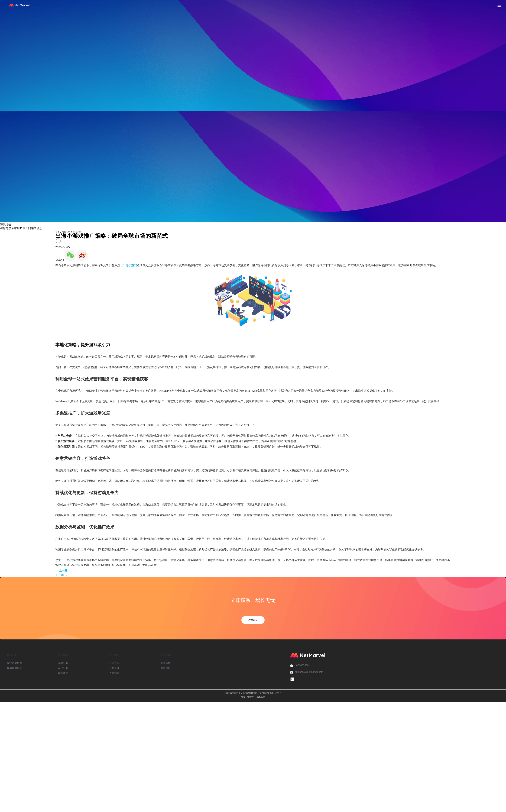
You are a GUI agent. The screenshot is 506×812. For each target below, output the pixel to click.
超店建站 (166, 668)
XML (243, 697)
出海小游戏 (130, 265)
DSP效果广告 (14, 663)
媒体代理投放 (14, 668)
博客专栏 (66, 232)
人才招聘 (114, 673)
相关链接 (166, 655)
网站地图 (251, 697)
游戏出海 (63, 663)
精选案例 (63, 673)
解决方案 (12, 655)
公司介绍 (114, 663)
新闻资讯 (114, 668)
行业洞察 (63, 655)
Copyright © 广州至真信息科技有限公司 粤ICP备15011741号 (253, 693)
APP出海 (63, 668)
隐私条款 (261, 697)
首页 (57, 232)
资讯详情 (77, 232)
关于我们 (114, 655)
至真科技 (166, 663)
